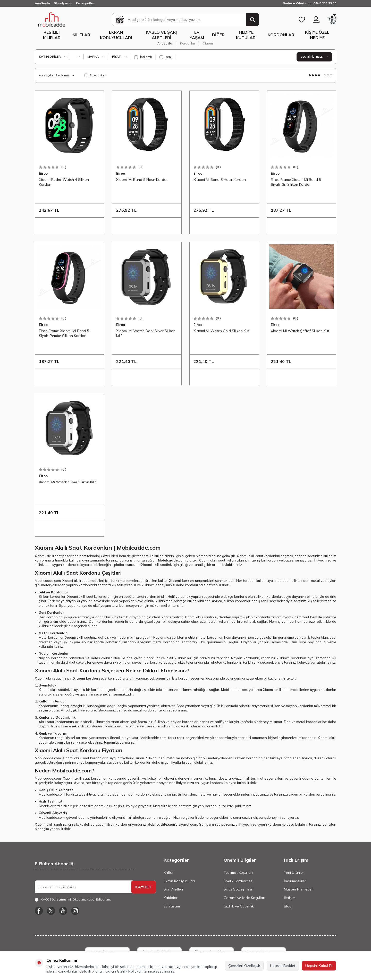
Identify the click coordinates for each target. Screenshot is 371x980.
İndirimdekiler (295, 881)
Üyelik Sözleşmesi (238, 881)
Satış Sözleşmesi (238, 889)
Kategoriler (85, 3)
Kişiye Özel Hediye (317, 35)
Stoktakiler (95, 75)
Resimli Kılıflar (52, 35)
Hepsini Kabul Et (319, 966)
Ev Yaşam (197, 35)
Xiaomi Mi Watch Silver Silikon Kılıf (67, 482)
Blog (288, 906)
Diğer (218, 35)
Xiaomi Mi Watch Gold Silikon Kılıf (221, 331)
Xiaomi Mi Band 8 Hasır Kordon (220, 179)
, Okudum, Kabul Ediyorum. (73, 899)
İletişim (290, 898)
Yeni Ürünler (294, 872)
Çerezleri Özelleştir (244, 966)
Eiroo (43, 173)
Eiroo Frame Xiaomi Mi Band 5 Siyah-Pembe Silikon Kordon (64, 333)
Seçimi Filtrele (314, 57)
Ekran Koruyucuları (116, 35)
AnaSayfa (42, 3)
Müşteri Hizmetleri (299, 889)
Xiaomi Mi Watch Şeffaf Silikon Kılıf (300, 331)
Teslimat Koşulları (238, 872)
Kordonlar (281, 35)
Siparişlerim (63, 3)
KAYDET (144, 887)
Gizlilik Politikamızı (132, 971)
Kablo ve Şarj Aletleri (162, 35)
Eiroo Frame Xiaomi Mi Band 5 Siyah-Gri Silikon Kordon (296, 182)
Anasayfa (165, 43)
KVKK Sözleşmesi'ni (56, 899)
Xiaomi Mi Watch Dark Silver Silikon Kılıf (146, 333)
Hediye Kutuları (246, 35)
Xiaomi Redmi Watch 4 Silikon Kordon (64, 182)
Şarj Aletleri (173, 889)
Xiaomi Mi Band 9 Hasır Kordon (142, 179)
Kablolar (171, 898)
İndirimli (143, 57)
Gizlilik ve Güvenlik (239, 906)
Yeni (166, 57)
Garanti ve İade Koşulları (244, 898)
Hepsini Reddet (283, 966)
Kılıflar (81, 35)
